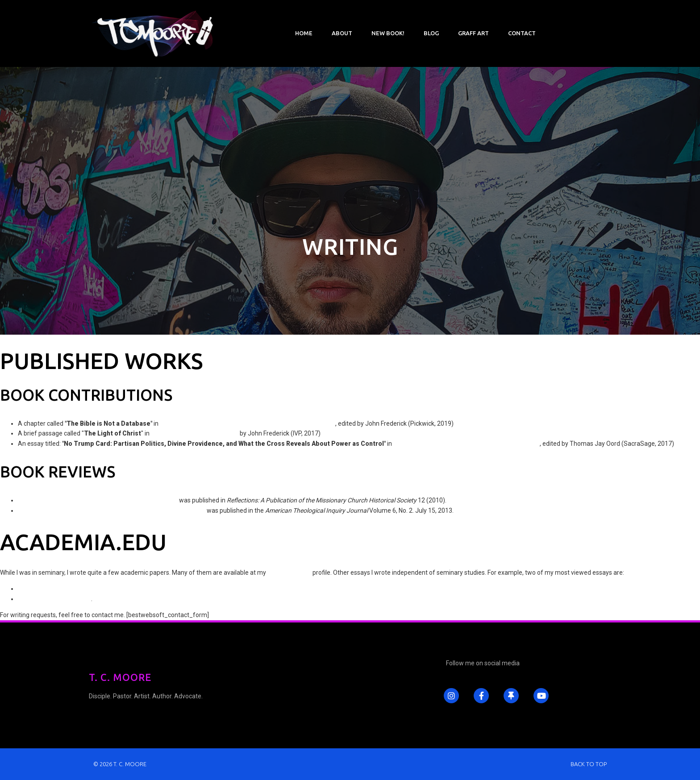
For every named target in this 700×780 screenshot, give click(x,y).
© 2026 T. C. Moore (120, 764)
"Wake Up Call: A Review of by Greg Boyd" (98, 500)
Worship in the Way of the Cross (195, 433)
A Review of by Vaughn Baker (112, 510)
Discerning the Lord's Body (54, 599)
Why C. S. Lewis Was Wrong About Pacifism (78, 589)
